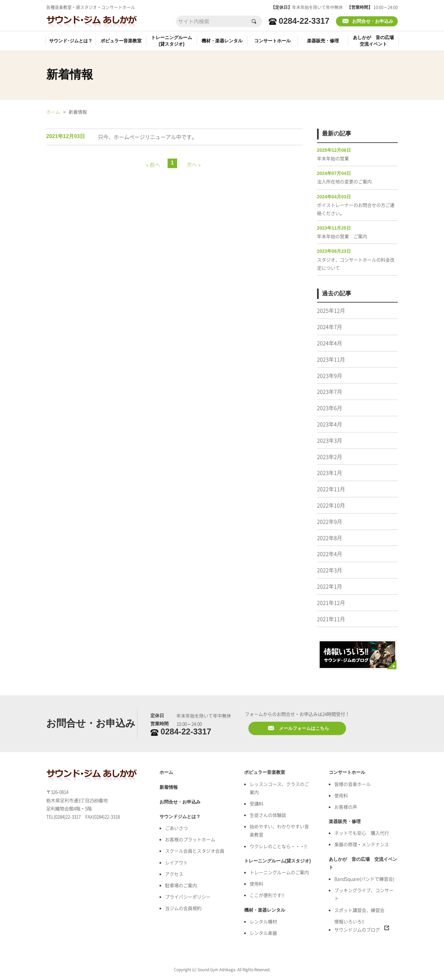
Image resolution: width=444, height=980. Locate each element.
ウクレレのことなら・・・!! (278, 846)
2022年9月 (330, 521)
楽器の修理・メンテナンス (362, 844)
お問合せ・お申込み (373, 21)
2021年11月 (331, 619)
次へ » (194, 164)
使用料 (257, 884)
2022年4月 (330, 554)
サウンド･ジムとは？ (71, 41)
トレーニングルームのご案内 (279, 872)
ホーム (53, 112)
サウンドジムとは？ (180, 817)
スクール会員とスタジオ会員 (195, 851)
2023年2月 (330, 457)
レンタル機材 (263, 921)
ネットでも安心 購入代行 (362, 833)
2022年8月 (330, 538)
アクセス (174, 874)
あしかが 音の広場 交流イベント (363, 863)
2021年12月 (331, 603)
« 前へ (153, 164)
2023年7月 (330, 391)
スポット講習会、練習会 (359, 910)
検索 (255, 21)
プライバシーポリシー (188, 897)
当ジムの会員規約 (183, 908)
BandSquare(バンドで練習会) (364, 879)
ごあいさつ (176, 828)
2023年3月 (330, 440)
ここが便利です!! (267, 895)
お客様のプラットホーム (190, 839)
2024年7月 (330, 327)
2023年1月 (330, 473)
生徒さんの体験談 (268, 815)
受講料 (257, 803)
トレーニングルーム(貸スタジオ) (172, 41)
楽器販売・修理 (323, 41)
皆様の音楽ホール (353, 784)
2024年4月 (330, 343)
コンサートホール (272, 41)
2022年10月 (331, 505)
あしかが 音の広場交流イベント (373, 41)
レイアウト (176, 862)
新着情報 (169, 787)
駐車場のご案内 (181, 885)
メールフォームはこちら (304, 728)
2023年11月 (331, 359)
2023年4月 (330, 424)
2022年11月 (331, 489)
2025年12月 (331, 310)
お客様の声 (346, 807)
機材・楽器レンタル (222, 41)
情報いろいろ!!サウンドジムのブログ (357, 925)
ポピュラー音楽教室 (121, 41)
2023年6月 (330, 408)
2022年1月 (330, 586)
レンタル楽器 (263, 933)
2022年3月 (330, 570)
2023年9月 (330, 376)
